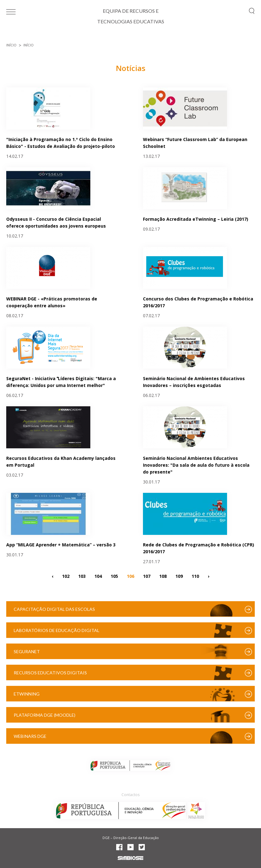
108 (163, 576)
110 (195, 576)
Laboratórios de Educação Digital (57, 630)
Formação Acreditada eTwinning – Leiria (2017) (196, 219)
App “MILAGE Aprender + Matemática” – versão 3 (61, 545)
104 (98, 576)
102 (66, 576)
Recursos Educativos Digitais (50, 673)
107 (147, 576)
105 (114, 576)
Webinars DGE (30, 736)
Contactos (130, 795)
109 (179, 576)
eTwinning (27, 694)
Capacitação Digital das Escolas (54, 609)
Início (11, 45)
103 (82, 576)
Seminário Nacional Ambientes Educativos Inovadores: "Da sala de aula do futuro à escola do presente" (196, 465)
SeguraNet (27, 651)
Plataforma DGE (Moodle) (45, 715)
